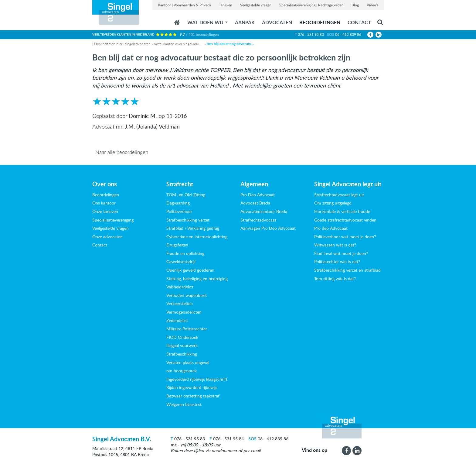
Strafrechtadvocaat (258, 220)
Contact (359, 22)
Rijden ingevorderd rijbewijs (192, 387)
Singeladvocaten (138, 44)
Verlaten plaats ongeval (188, 362)
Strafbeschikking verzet (188, 220)
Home (177, 22)
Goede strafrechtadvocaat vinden (345, 220)
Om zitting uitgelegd (333, 203)
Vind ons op (314, 450)
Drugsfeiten (177, 245)
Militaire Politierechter (187, 329)
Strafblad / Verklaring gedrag (193, 228)
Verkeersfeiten (180, 303)
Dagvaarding (178, 203)
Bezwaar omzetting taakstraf (193, 396)
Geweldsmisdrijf (181, 261)
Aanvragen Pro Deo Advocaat (268, 228)
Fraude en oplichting (185, 253)
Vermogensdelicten (184, 312)
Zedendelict (177, 320)
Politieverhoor (179, 211)
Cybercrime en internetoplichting (197, 237)
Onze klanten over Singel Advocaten (178, 44)
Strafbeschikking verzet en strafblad (347, 270)
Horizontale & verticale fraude (342, 211)
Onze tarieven (105, 211)
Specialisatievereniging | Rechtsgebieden (311, 5)
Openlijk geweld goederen (190, 270)
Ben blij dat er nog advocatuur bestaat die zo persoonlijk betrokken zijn (231, 44)
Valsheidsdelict (180, 287)
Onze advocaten (107, 237)
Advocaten (277, 22)
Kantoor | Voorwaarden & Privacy (184, 5)
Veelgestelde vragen (256, 5)
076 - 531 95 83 (311, 34)
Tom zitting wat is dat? (335, 278)
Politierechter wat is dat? (337, 261)
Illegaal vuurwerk (182, 345)
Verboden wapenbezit (187, 295)
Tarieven (226, 5)
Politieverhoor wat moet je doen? (345, 237)
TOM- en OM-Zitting (186, 195)
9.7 (199, 34)
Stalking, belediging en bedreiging (197, 278)
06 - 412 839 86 (348, 34)
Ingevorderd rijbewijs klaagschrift (197, 379)
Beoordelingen (320, 22)
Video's (372, 5)
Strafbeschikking (182, 354)
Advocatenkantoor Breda (264, 211)
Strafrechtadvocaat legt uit (339, 195)
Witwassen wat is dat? (335, 245)
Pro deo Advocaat (331, 228)
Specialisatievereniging (113, 220)
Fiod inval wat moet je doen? (341, 253)
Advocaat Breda (255, 203)
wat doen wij (207, 22)
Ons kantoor (104, 203)
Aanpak (245, 22)
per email (252, 450)
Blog (355, 5)
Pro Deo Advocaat (258, 195)
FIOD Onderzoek (182, 337)
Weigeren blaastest (184, 404)
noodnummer (224, 450)
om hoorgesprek (182, 371)
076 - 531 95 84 (227, 439)
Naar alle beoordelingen (122, 152)
